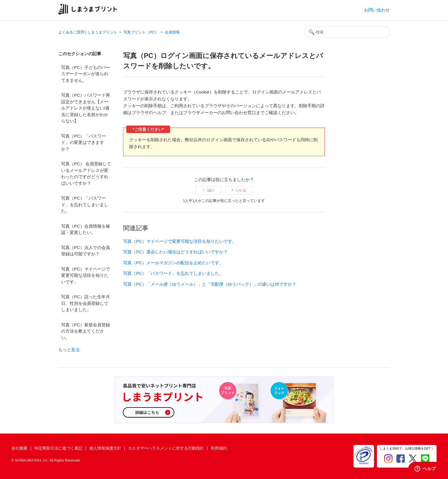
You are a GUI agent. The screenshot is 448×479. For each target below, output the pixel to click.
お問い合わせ (377, 10)
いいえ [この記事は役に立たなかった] (241, 190)
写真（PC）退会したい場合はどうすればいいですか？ (175, 252)
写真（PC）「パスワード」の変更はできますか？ (83, 142)
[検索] (347, 32)
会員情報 (172, 32)
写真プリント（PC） (141, 32)
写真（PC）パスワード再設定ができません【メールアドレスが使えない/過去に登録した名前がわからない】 (86, 108)
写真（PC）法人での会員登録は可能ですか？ (86, 251)
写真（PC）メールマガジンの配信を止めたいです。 (173, 263)
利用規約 (219, 448)
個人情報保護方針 (105, 448)
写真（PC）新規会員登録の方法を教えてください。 (86, 331)
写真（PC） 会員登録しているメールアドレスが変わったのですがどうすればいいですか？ (86, 173)
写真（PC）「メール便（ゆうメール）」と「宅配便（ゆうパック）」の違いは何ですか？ (210, 284)
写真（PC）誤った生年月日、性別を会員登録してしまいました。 (86, 303)
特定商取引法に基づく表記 (58, 448)
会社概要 (19, 448)
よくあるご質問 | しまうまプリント (88, 32)
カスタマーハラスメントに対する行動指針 (166, 448)
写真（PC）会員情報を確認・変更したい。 (86, 229)
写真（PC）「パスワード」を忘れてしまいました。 (85, 204)
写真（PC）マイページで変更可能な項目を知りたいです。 (86, 275)
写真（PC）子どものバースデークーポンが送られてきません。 (86, 74)
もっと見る (69, 350)
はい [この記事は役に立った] (211, 190)
